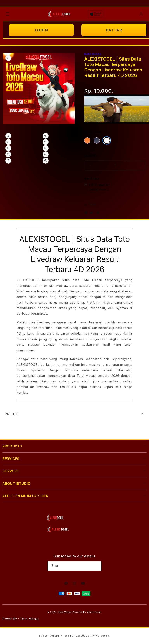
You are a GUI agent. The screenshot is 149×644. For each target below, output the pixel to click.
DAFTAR (114, 30)
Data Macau (65, 612)
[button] (8, 14)
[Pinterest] (99, 214)
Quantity (91, 155)
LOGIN (41, 30)
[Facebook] (87, 214)
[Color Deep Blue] (97, 140)
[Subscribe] (97, 566)
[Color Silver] (107, 140)
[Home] (59, 14)
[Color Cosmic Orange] (87, 140)
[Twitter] (92, 214)
